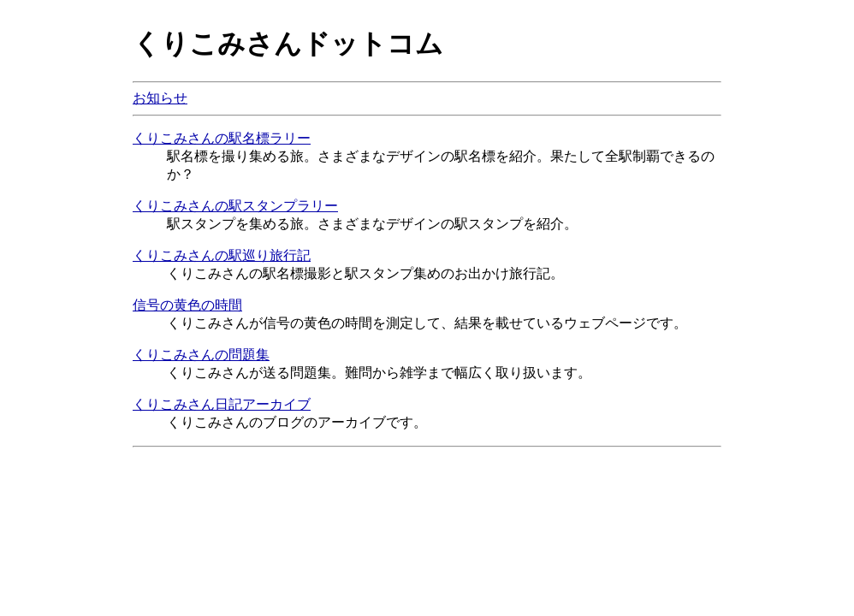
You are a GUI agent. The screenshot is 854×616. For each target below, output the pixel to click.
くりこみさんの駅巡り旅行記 (222, 255)
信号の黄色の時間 (187, 305)
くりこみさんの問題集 (201, 355)
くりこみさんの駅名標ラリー (222, 138)
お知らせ (160, 98)
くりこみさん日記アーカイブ (222, 404)
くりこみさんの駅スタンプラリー (235, 206)
